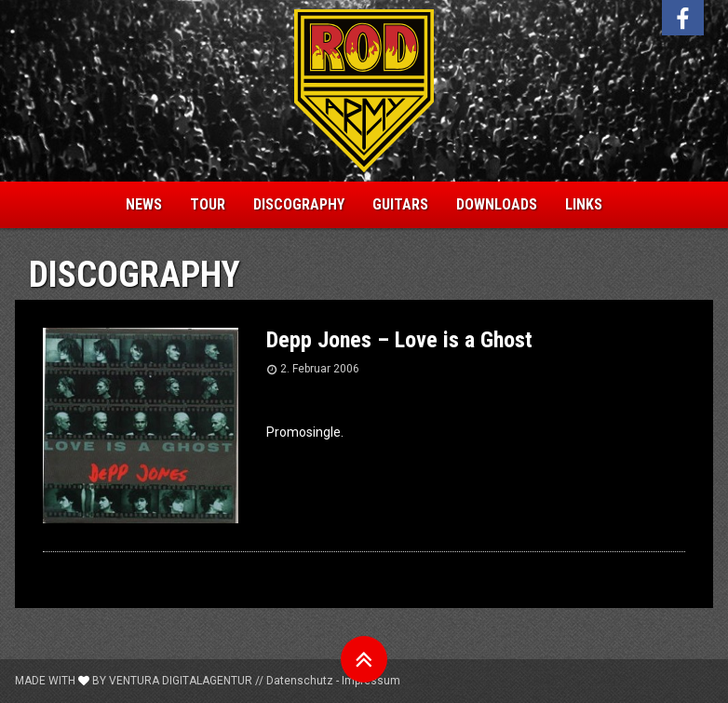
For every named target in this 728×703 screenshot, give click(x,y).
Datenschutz (300, 681)
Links (584, 204)
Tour (208, 204)
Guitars (400, 204)
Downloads (497, 204)
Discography (299, 204)
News (144, 204)
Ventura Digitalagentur (181, 681)
